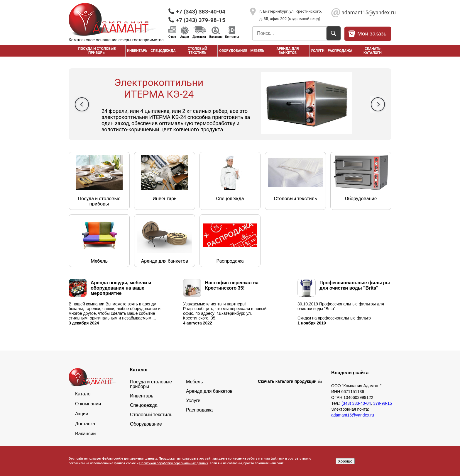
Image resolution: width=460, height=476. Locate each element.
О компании (88, 404)
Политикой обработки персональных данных (174, 463)
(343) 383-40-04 (356, 403)
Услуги (318, 51)
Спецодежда (163, 51)
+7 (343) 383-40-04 (201, 12)
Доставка (199, 37)
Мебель (258, 51)
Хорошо (345, 461)
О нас (172, 37)
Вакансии (216, 37)
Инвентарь (137, 51)
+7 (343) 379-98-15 (201, 20)
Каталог (84, 394)
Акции (185, 37)
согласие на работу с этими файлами (256, 459)
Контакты (232, 37)
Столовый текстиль (197, 51)
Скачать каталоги (373, 51)
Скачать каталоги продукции (287, 381)
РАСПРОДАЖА (340, 51)
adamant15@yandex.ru (366, 12)
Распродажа (199, 410)
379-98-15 (383, 403)
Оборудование (233, 51)
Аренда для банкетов (287, 51)
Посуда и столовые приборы (97, 51)
